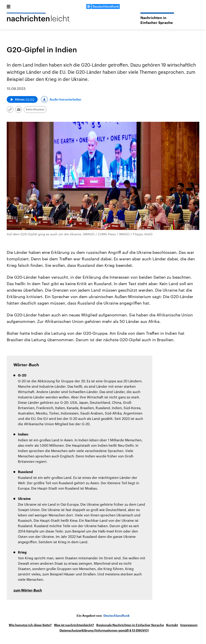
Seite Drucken (35, 109)
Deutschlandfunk (117, 616)
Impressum (189, 625)
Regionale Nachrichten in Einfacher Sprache (130, 625)
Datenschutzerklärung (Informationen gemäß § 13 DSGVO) (104, 630)
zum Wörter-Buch (28, 590)
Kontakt (172, 625)
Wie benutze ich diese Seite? (30, 625)
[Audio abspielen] (22, 99)
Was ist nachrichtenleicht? (74, 625)
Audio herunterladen (65, 99)
